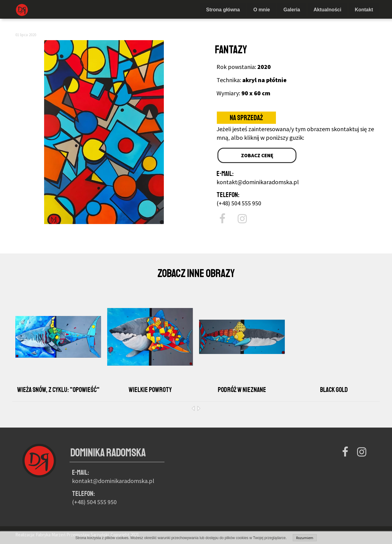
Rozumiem (305, 538)
